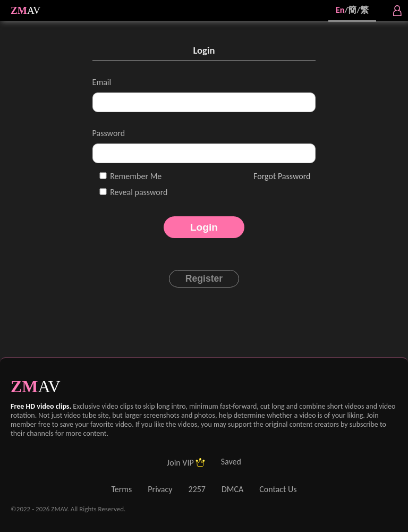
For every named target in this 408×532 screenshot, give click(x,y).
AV (34, 10)
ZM (19, 10)
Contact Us (278, 489)
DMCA (232, 489)
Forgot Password (282, 176)
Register (204, 278)
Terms (121, 489)
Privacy (160, 489)
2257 (197, 489)
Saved (231, 462)
